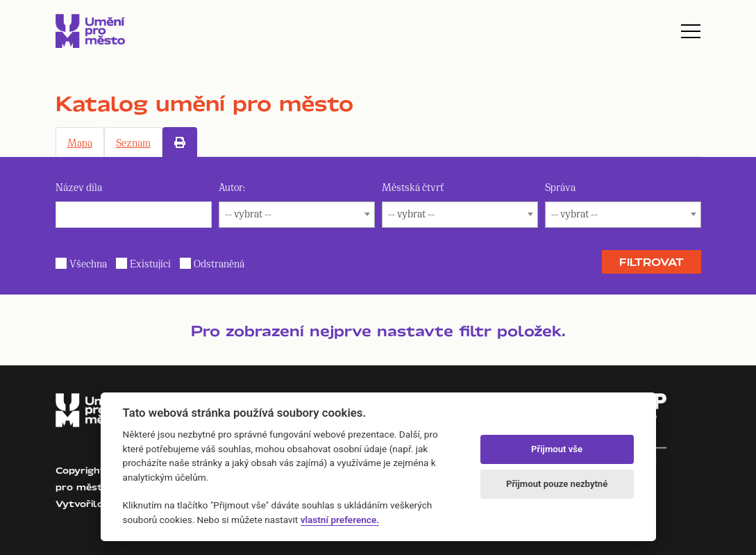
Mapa (80, 142)
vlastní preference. (340, 520)
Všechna (88, 263)
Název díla (79, 187)
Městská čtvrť (413, 187)
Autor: (232, 187)
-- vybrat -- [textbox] (248, 213)
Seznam (133, 142)
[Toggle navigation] (691, 31)
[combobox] (297, 215)
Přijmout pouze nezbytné (557, 484)
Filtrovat (652, 262)
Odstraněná (219, 263)
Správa (560, 187)
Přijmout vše (557, 449)
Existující (150, 263)
